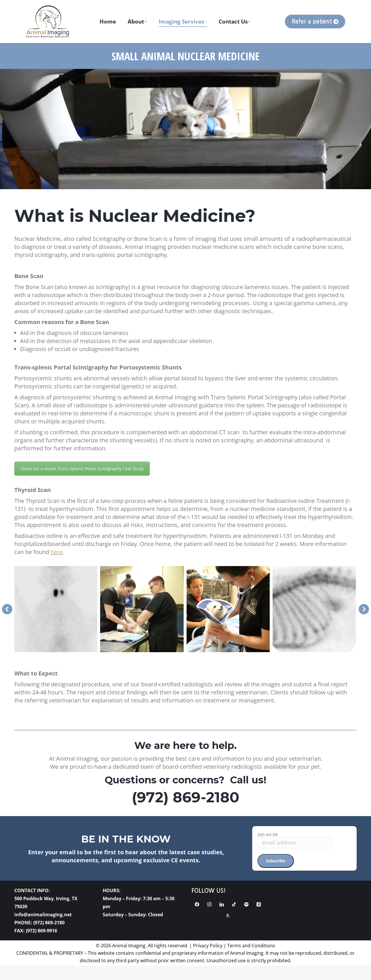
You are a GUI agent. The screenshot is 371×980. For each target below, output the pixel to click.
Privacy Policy (208, 960)
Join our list (268, 849)
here (57, 566)
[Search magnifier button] (304, 7)
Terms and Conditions (251, 960)
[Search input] (333, 7)
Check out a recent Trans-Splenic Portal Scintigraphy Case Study (82, 483)
